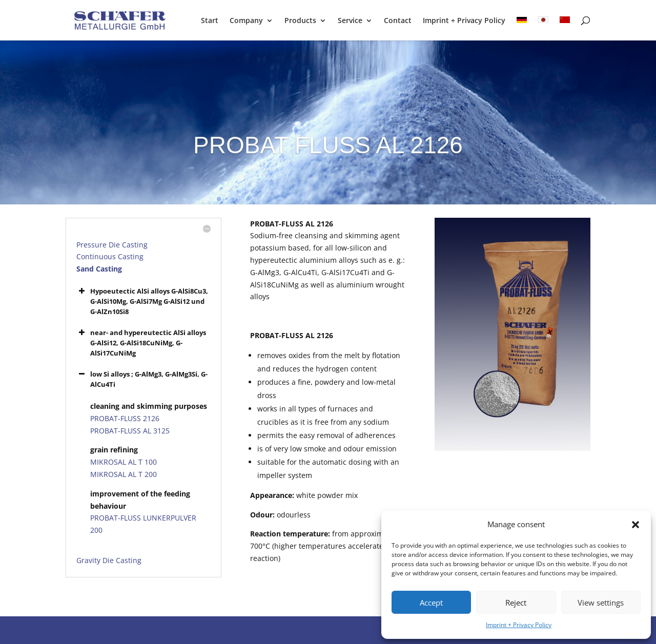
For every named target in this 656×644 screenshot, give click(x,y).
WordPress (235, 630)
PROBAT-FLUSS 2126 (125, 418)
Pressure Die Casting (112, 245)
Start (210, 21)
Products (300, 21)
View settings (601, 603)
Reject (516, 603)
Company (246, 21)
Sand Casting (99, 269)
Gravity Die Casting (109, 560)
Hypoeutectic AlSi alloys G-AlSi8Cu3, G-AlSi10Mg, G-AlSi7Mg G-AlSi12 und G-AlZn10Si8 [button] (142, 301)
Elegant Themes (138, 630)
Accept (431, 603)
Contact (398, 21)
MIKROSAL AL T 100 (124, 462)
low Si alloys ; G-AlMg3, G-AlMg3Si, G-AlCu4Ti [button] (142, 379)
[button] (635, 525)
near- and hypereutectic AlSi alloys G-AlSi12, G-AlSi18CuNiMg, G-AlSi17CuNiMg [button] (141, 342)
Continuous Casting (110, 256)
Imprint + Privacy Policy (519, 625)
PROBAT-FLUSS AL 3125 (130, 431)
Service (350, 21)
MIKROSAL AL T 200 (124, 474)
